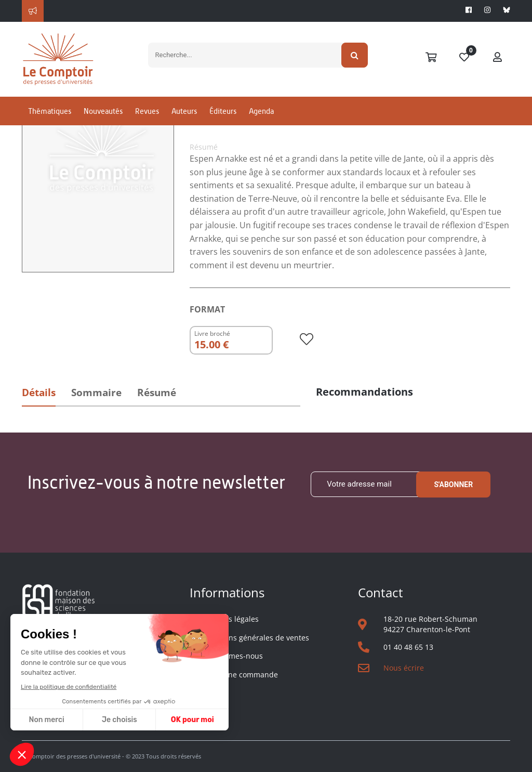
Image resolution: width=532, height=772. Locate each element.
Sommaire (96, 392)
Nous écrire (404, 668)
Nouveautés (103, 111)
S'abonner (453, 485)
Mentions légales (229, 619)
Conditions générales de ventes (254, 638)
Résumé (157, 392)
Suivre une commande (239, 675)
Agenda (261, 111)
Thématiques (50, 111)
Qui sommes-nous (231, 656)
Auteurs (184, 111)
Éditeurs (223, 111)
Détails (39, 392)
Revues (147, 111)
